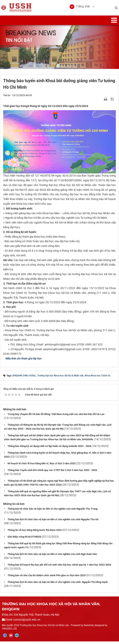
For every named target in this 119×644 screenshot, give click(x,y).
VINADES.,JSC (10, 631)
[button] (79, 8)
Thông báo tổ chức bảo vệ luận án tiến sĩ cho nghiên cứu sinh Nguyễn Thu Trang (52, 511)
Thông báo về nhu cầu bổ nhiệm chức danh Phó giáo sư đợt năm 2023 (47, 578)
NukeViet (89, 628)
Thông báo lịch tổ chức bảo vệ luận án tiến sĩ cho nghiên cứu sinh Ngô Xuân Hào (52, 556)
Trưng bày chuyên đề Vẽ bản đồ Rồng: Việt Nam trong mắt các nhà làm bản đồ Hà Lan (56, 416)
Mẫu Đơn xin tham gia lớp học (23, 361)
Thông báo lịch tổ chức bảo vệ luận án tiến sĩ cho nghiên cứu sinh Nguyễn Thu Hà (53, 522)
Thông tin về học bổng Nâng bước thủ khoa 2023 (35, 532)
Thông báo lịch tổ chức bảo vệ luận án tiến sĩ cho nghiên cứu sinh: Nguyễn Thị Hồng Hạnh (58, 584)
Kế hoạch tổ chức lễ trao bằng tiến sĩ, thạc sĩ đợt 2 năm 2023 (42, 466)
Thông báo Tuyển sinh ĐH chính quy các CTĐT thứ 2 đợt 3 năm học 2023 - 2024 (52, 472)
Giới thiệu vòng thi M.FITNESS (24, 539)
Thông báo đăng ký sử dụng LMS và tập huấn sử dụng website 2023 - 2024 (49, 448)
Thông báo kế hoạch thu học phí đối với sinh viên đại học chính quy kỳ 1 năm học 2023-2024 (59, 567)
